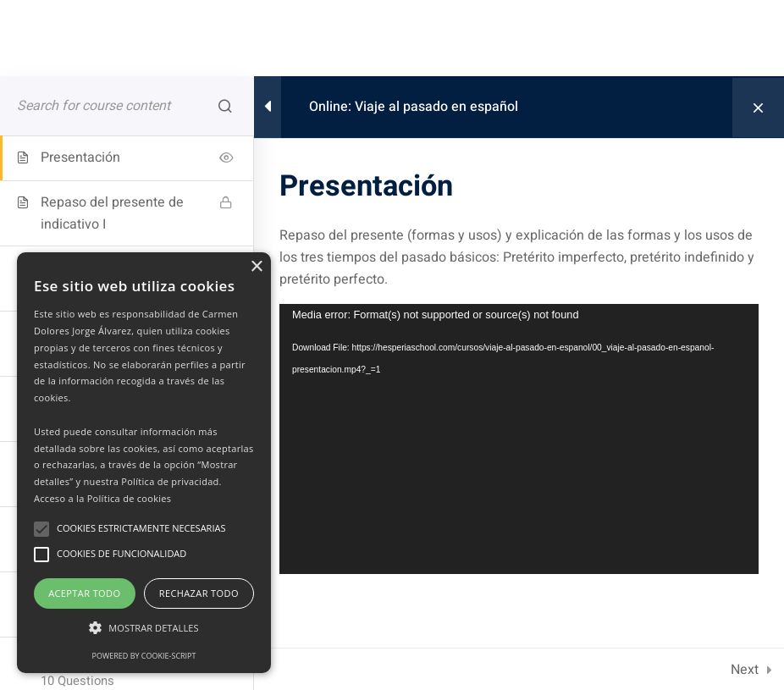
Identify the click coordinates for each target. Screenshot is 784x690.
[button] (144, 628)
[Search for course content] (225, 106)
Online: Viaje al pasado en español (414, 107)
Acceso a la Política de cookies (102, 498)
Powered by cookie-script (144, 656)
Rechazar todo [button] (199, 593)
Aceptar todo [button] (84, 593)
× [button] (256, 267)
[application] (519, 439)
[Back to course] (758, 108)
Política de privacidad (170, 481)
